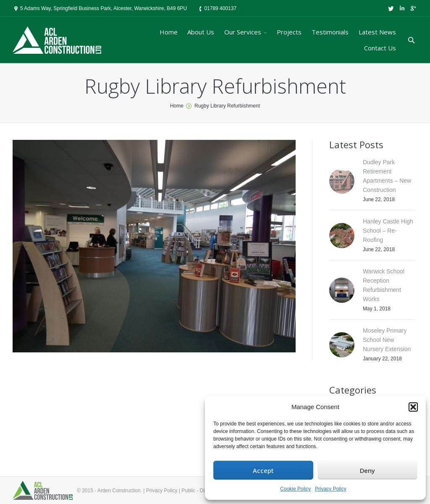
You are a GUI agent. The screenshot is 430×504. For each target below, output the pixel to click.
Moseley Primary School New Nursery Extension (387, 340)
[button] (413, 407)
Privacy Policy (331, 489)
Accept (263, 470)
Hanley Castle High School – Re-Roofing (388, 231)
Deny (367, 470)
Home (177, 106)
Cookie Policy (295, 489)
